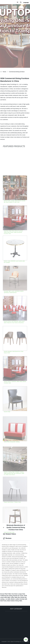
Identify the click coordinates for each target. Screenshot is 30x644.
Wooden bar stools (18, 596)
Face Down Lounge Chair (18, 594)
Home (4, 72)
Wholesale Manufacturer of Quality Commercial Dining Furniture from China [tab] (14, 527)
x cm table (8, 599)
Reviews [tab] (7, 538)
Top (26, 640)
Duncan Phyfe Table (6, 594)
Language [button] (26, 2)
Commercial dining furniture (17, 72)
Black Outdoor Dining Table (15, 601)
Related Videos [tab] (10, 534)
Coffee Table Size (15, 597)
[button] (18, 2)
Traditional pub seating (6, 596)
